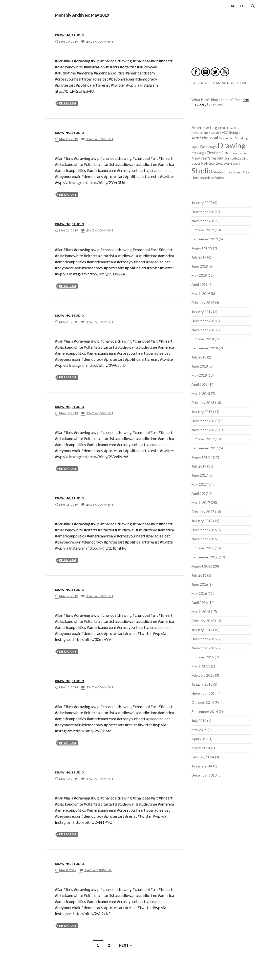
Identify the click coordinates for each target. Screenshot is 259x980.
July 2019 (199, 257)
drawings (199, 153)
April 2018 (200, 384)
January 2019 (202, 312)
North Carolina (239, 158)
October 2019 (203, 230)
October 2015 (203, 657)
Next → (126, 945)
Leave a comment (99, 42)
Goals (227, 153)
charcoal (210, 138)
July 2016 (199, 575)
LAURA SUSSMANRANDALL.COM (219, 83)
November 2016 (204, 539)
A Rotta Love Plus (228, 128)
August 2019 (202, 248)
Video (219, 178)
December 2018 (204, 321)
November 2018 (204, 330)
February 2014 (203, 757)
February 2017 (203, 512)
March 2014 (201, 748)
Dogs (213, 147)
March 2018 (201, 393)
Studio (78, 35)
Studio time (222, 172)
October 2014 (203, 702)
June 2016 (200, 584)
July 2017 (199, 466)
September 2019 (205, 239)
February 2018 (203, 403)
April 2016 (200, 602)
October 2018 (203, 339)
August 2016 (202, 566)
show (219, 163)
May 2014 (199, 730)
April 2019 (200, 284)
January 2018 (202, 412)
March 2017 (201, 502)
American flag (204, 128)
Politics (208, 163)
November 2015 (204, 648)
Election (214, 153)
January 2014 (202, 766)
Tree (246, 172)
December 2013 (204, 775)
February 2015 (203, 675)
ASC (225, 133)
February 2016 (203, 621)
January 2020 (202, 203)
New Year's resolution (210, 158)
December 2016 (204, 530)
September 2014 (205, 712)
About (237, 6)
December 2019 (204, 212)
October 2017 (203, 439)
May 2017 (199, 484)
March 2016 (201, 612)
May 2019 (199, 275)
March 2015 (201, 666)
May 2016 (199, 593)
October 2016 (203, 548)
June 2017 (200, 475)
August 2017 (202, 457)
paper (196, 163)
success (236, 172)
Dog (204, 147)
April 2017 (200, 493)
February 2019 (203, 303)
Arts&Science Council (206, 133)
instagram (68, 103)
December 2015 (204, 639)
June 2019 (200, 266)
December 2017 (204, 421)
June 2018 (200, 366)
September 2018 (205, 348)
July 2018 (199, 357)
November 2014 (204, 693)
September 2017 (205, 448)
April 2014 (200, 739)
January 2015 (202, 684)
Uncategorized (203, 178)
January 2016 (202, 630)
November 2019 (204, 221)
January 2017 (202, 521)
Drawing (63, 35)
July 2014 (199, 721)
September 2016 (205, 557)
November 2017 (204, 430)
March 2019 (201, 293)
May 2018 (199, 375)
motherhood (241, 153)
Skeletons (232, 163)
